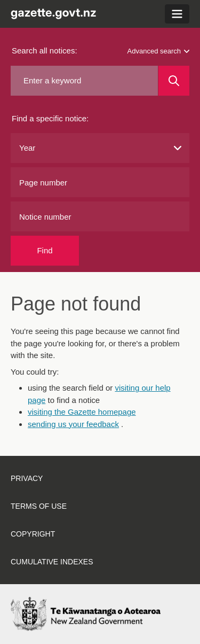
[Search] (174, 81)
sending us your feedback (73, 424)
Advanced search (158, 51)
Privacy (27, 478)
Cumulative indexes (52, 562)
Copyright (33, 534)
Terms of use (39, 506)
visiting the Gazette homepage (82, 412)
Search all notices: (45, 51)
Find (45, 250)
